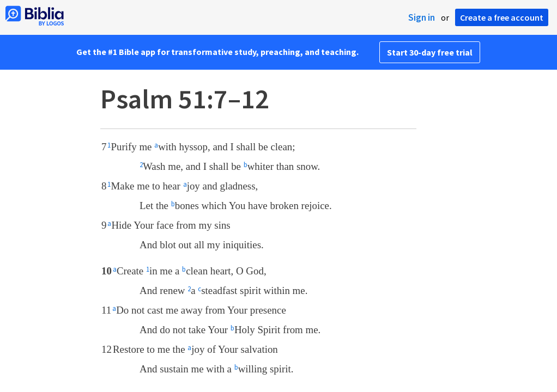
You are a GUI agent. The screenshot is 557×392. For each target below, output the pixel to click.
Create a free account (502, 17)
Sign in (422, 17)
